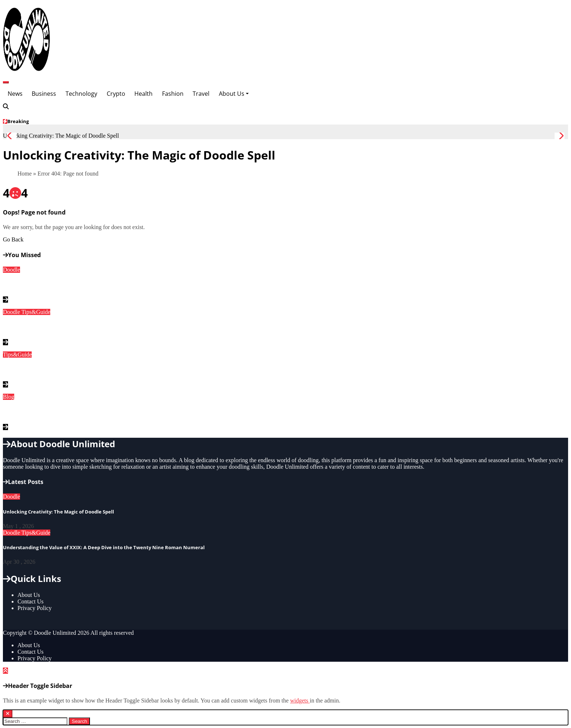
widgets (300, 701)
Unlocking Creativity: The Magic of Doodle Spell (71, 285)
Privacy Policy (35, 608)
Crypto (116, 94)
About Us (234, 94)
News (15, 94)
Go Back (13, 239)
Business (44, 94)
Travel (201, 94)
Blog (9, 397)
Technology (81, 94)
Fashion (173, 94)
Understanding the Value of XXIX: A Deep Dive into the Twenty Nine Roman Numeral (126, 327)
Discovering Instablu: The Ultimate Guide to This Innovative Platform (103, 412)
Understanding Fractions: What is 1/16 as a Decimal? (79, 370)
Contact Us (31, 601)
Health (143, 94)
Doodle (11, 270)
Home (25, 174)
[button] (560, 136)
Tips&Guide (36, 312)
